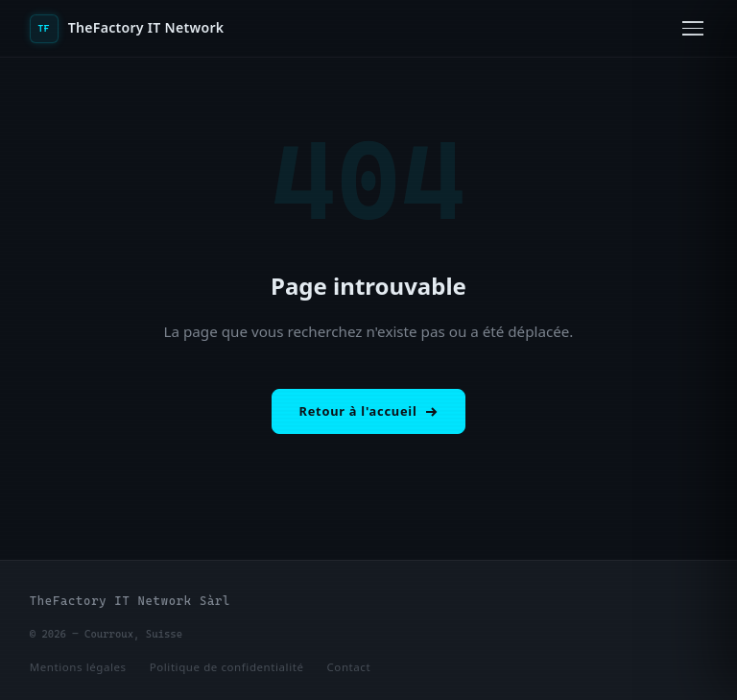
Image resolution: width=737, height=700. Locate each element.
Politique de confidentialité (227, 667)
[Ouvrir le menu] (693, 28)
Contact (349, 667)
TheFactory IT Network (127, 29)
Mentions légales (78, 667)
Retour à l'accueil (369, 411)
